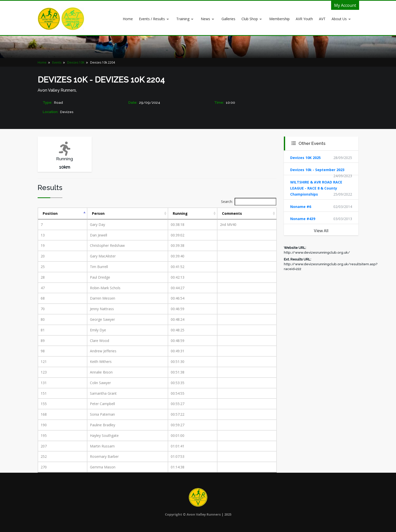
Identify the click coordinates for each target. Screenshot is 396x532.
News (205, 19)
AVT (322, 19)
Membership (279, 19)
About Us (339, 19)
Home (128, 19)
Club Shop (250, 19)
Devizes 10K (76, 62)
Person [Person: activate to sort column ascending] (98, 213)
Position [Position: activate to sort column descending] (50, 213)
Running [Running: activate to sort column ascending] (180, 213)
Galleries (228, 19)
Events (57, 62)
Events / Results (152, 19)
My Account (345, 5)
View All (321, 231)
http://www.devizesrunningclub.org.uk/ (317, 252)
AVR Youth (304, 19)
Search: (249, 202)
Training (183, 19)
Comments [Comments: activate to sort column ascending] (232, 213)
